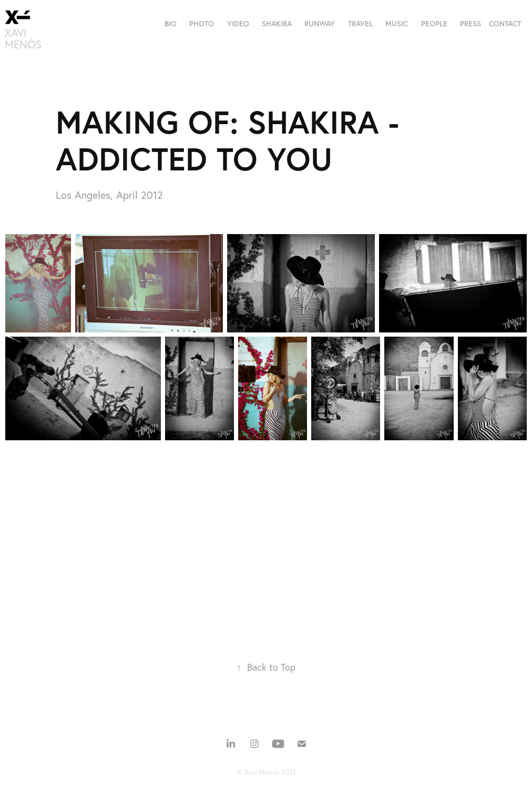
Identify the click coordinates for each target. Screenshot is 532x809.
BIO (171, 24)
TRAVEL (360, 24)
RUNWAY (320, 24)
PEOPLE (434, 24)
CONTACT (505, 24)
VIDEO (238, 24)
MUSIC (397, 24)
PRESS (470, 24)
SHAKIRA (277, 24)
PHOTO (202, 24)
